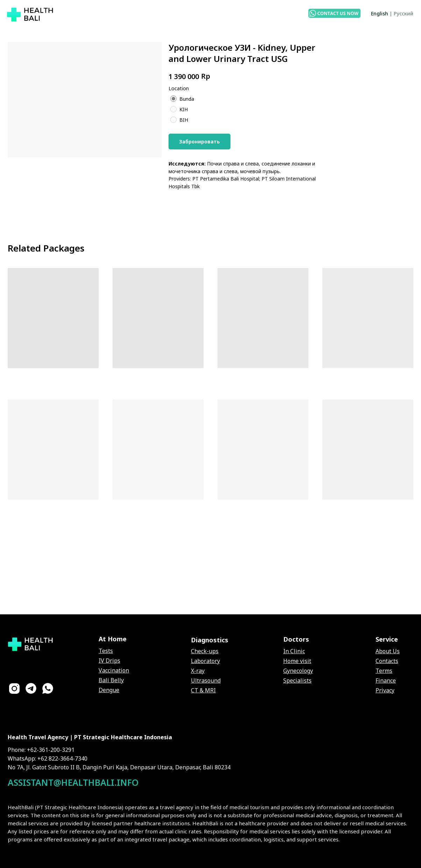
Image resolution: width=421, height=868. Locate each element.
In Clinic (294, 651)
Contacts (387, 661)
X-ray (198, 671)
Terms (384, 671)
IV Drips (109, 661)
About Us (388, 651)
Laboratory (205, 661)
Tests (106, 651)
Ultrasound (206, 680)
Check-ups (205, 651)
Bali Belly (111, 680)
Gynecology (298, 671)
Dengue (109, 690)
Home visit (297, 661)
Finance (386, 680)
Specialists (297, 680)
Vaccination (114, 670)
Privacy (385, 690)
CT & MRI (203, 690)
